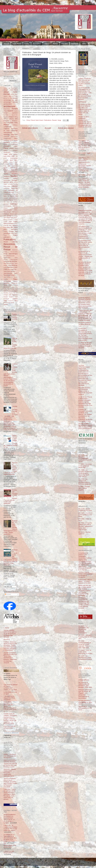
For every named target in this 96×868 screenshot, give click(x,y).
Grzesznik (10, 184)
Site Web (65, 44)
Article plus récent (30, 128)
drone (5, 158)
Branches (6, 121)
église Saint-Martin (13, 166)
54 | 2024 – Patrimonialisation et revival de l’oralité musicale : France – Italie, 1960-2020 (85, 644)
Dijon (13, 156)
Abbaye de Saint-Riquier (11, 88)
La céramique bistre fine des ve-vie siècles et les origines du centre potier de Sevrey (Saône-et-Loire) (85, 245)
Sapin (15, 279)
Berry (16, 117)
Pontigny (11, 231)
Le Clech (14, 194)
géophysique (7, 180)
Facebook (75, 44)
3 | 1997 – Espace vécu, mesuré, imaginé (84, 488)
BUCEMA (11, 123)
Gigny (5, 184)
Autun (5, 111)
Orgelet (5, 222)
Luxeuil (6, 200)
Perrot (5, 227)
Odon (16, 220)
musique (9, 216)
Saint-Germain (14, 260)
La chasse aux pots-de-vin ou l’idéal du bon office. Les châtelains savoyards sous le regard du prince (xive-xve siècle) (85, 109)
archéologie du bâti (11, 100)
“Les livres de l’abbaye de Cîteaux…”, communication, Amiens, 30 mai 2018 (11, 687)
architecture (9, 106)
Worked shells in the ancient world (10, 846)
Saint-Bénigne (13, 254)
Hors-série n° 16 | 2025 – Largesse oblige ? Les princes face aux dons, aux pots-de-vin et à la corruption (85, 145)
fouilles (14, 176)
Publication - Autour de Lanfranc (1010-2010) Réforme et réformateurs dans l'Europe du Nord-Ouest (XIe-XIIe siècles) (10, 794)
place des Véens (12, 227)
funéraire (6, 178)
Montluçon (15, 212)
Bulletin (55, 44)
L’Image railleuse (84, 680)
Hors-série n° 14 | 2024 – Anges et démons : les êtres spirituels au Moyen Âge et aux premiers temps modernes (85, 183)
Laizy (9, 194)
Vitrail (16, 301)
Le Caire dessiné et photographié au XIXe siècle (85, 702)
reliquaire (15, 242)
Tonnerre (6, 293)
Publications (17, 44)
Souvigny (12, 289)
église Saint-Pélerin (11, 168)
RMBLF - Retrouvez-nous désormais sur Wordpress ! (10, 756)
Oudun (15, 222)
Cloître (16, 146)
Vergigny (11, 297)
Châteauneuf (14, 144)
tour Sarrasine (13, 295)
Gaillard (15, 178)
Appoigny (15, 98)
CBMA (16, 138)
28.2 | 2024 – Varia (84, 175)
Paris (10, 226)
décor (10, 154)
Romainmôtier (14, 252)
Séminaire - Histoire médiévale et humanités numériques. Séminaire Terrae (10, 773)
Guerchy (15, 184)
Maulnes (15, 206)
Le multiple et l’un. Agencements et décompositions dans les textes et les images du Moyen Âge (10, 839)
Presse (27, 44)
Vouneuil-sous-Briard (9, 303)
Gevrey (16, 182)
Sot (9, 289)
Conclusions (82, 102)
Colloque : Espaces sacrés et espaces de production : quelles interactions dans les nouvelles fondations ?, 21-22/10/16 (10, 646)
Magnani (11, 200)
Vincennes (11, 301)
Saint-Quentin (8, 273)
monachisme (8, 210)
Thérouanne (10, 291)
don (17, 156)
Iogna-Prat (14, 188)
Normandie (15, 216)
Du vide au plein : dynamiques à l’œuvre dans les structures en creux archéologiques (85, 426)
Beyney (12, 119)
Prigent (15, 235)
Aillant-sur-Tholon (13, 96)
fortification (7, 176)
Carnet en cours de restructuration (10, 727)
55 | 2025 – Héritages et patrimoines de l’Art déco (85, 637)
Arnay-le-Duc (7, 109)
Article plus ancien (66, 128)
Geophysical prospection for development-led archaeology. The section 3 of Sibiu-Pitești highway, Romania (84, 603)
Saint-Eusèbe (7, 258)
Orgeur (10, 222)
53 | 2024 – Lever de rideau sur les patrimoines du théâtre (85, 652)
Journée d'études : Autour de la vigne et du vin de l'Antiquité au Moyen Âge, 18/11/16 (10, 634)
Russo (5, 254)
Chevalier (7, 146)
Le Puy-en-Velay (13, 196)
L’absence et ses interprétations (9, 852)
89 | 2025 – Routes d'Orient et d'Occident (85, 510)
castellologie (7, 127)
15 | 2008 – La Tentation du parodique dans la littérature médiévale (85, 482)
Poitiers (5, 231)
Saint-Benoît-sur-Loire (9, 256)
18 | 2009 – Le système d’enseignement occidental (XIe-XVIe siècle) (85, 458)
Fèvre (5, 172)
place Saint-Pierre (11, 229)
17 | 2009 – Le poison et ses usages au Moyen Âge (85, 466)
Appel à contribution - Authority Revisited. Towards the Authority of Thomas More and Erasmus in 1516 (10, 763)
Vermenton (6, 299)
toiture (16, 291)
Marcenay (6, 204)
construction (7, 152)
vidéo (5, 301)
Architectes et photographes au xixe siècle (85, 708)
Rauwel (54, 120)
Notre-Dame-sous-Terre (10, 218)
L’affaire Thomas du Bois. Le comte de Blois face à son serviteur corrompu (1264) (85, 82)
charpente (7, 142)
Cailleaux (15, 125)
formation (15, 174)
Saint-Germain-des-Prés (10, 261)
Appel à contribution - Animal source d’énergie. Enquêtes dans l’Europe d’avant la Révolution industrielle (10, 783)
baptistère (15, 113)
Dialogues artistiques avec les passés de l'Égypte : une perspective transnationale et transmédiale (85, 694)
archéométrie (8, 104)
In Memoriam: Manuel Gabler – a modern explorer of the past (85, 581)
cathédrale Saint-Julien (11, 135)
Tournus (6, 297)
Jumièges (11, 190)
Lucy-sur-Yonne (13, 198)
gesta (11, 182)
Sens (11, 285)
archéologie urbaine (11, 102)
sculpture (6, 283)
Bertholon (6, 119)
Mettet (16, 208)
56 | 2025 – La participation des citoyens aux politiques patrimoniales (84, 629)
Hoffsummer (7, 188)
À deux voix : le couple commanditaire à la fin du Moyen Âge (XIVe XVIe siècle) (10, 828)
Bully (16, 123)
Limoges (6, 198)
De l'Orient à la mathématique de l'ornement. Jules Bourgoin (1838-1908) (85, 685)
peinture (15, 225)
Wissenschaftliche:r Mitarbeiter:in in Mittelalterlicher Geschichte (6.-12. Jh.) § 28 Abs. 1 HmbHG (10, 819)
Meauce (6, 208)
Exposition (14, 170)
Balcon (6, 113)
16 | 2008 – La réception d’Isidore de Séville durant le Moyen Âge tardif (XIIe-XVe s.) (85, 473)
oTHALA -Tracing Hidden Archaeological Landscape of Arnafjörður (85, 575)
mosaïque (6, 214)
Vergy (59, 120)
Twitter (84, 44)
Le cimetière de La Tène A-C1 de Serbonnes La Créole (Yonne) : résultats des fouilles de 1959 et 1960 (85, 256)
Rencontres (37, 44)
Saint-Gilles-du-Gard (9, 263)
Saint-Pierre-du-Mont (9, 271)
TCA (5, 291)
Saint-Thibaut (7, 277)
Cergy (11, 140)
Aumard (15, 109)
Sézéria (16, 285)
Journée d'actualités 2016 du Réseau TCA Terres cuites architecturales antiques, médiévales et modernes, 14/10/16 (10, 658)
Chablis (16, 140)
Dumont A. (7, 639)
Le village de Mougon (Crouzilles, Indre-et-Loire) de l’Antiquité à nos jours (85, 345)
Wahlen (6, 305)
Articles (8, 594)
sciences (15, 281)
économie (6, 160)
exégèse (6, 170)
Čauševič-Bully (7, 138)
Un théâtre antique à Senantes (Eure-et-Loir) (85, 324)
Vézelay (15, 299)
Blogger (51, 863)
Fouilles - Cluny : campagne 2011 (15, 317)
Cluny (28, 120)
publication (7, 237)
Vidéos (47, 44)
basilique (6, 115)
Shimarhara (7, 287)
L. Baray (6, 628)
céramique (6, 140)
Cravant (16, 152)
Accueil (7, 44)
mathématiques (7, 206)
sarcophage (7, 281)
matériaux (14, 204)
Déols (9, 156)
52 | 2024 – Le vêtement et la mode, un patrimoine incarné (85, 658)
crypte (6, 154)
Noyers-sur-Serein (8, 220)
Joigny (5, 190)
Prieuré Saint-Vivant (37, 120)
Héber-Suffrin (7, 186)
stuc (16, 289)
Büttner (6, 125)
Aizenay (6, 98)
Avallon (16, 111)
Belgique (12, 117)
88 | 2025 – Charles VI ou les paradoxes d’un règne (85, 515)
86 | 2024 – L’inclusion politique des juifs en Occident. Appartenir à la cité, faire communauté (85, 526)
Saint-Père (10, 267)
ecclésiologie (14, 158)
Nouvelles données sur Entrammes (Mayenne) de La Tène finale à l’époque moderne (85, 391)
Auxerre (10, 111)
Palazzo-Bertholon (9, 224)
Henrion (15, 186)
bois (16, 119)
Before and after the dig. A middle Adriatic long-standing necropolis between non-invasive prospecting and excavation (85, 590)
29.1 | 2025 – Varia (84, 153)
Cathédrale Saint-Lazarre (11, 137)
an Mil (10, 98)
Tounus (11, 293)
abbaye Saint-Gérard (11, 90)
